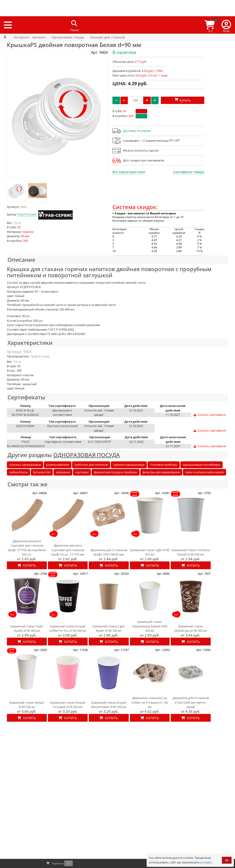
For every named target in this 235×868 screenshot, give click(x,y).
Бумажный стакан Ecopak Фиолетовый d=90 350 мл (109, 705)
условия (206, 862)
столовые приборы (164, 465)
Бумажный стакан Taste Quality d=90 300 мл (27, 629)
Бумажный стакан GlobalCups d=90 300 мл (191, 629)
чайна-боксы (18, 472)
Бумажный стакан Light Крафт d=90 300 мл (109, 629)
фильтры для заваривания (161, 472)
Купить (27, 565)
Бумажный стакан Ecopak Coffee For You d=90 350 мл (68, 629)
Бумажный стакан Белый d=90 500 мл (27, 705)
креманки (63, 472)
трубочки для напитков (91, 465)
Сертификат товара (189, 172)
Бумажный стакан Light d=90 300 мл (150, 552)
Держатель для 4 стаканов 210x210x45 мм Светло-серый (191, 702)
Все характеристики (129, 172)
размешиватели (58, 465)
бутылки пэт (42, 472)
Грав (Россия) (27, 214)
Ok (227, 860)
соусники (82, 472)
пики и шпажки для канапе (204, 472)
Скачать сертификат (210, 415)
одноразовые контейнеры (201, 465)
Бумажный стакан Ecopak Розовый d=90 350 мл (68, 705)
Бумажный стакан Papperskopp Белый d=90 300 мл (150, 626)
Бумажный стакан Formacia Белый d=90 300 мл (191, 552)
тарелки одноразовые (129, 465)
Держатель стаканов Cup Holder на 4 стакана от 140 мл (150, 702)
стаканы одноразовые (25, 465)
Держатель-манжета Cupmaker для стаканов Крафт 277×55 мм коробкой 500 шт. (27, 548)
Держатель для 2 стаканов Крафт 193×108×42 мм (109, 552)
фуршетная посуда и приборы (116, 472)
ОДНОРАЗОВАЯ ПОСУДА (87, 455)
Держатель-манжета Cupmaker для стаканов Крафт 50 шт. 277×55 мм (68, 550)
